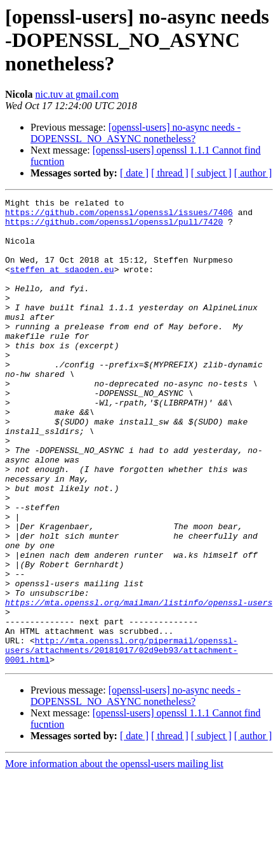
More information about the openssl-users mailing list (114, 857)
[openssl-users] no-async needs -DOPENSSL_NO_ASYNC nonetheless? (136, 133)
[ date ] (134, 173)
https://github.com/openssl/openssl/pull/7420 (114, 227)
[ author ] (253, 173)
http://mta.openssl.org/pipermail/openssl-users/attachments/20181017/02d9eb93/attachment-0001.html (122, 741)
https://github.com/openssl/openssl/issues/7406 (119, 216)
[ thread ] (170, 173)
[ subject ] (211, 173)
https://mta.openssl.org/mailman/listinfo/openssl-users (139, 684)
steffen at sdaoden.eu (62, 284)
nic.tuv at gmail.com (77, 94)
